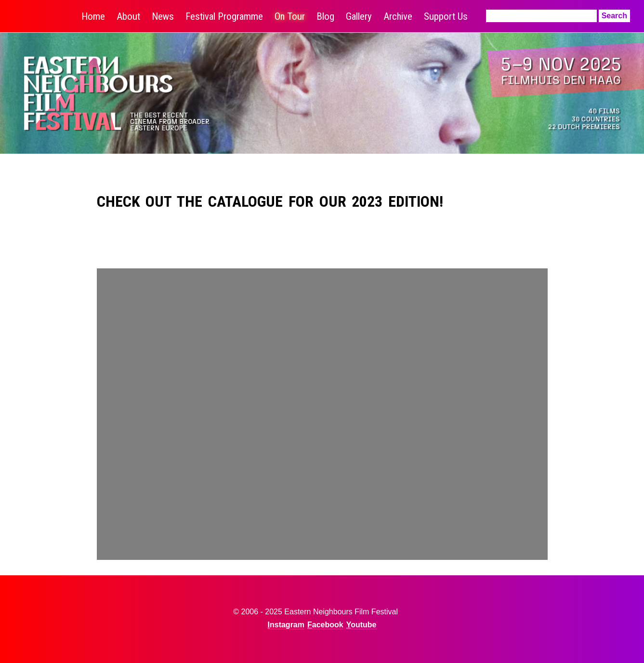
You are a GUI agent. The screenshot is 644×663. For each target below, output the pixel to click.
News (163, 16)
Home (93, 16)
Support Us (446, 16)
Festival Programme (224, 16)
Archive (398, 16)
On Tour (290, 16)
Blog (325, 16)
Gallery (359, 16)
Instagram (286, 625)
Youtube (361, 625)
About (128, 16)
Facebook (325, 625)
